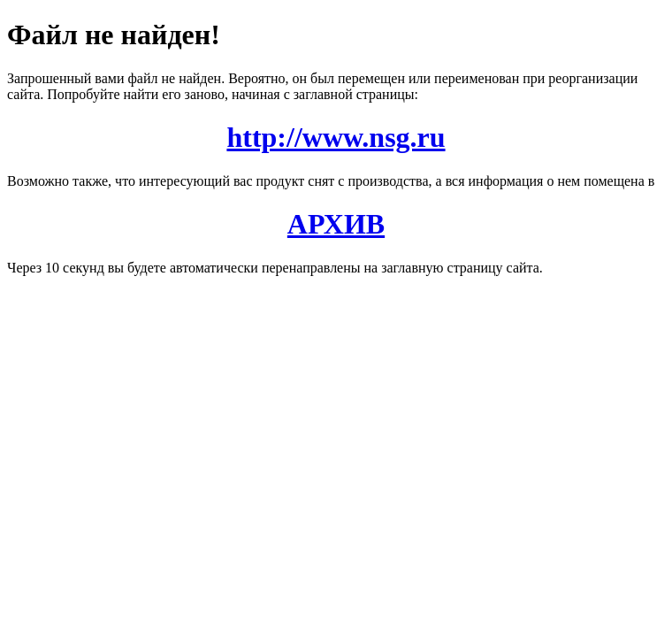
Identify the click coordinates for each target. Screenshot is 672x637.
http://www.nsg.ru (336, 137)
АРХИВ (336, 224)
